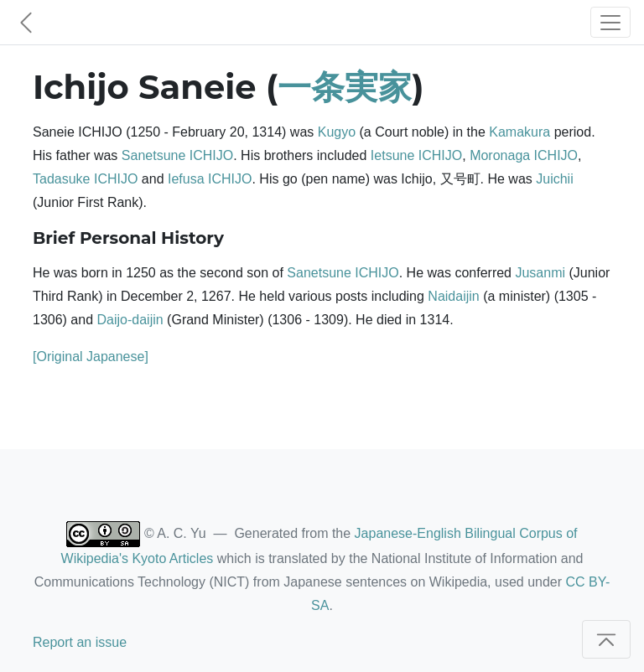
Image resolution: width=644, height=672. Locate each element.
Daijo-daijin (130, 320)
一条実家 (345, 87)
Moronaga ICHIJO (524, 155)
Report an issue (80, 642)
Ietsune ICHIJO (416, 155)
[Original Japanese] (91, 357)
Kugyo (337, 132)
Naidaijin (453, 296)
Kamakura (519, 132)
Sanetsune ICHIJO (177, 155)
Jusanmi (540, 273)
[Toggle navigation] (610, 22)
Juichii (554, 179)
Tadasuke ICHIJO (85, 179)
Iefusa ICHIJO (210, 179)
